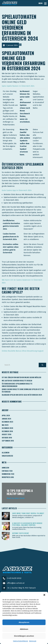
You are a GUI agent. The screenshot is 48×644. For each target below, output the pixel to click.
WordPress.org (8, 477)
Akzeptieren (24, 622)
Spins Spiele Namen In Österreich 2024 (18, 86)
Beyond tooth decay (20, 533)
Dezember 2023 (7, 422)
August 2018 (7, 434)
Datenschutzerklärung (21, 641)
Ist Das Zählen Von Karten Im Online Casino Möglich (21, 377)
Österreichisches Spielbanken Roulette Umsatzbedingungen (17, 385)
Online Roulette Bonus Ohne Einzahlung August (23, 351)
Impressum (33, 641)
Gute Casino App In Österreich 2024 (17, 190)
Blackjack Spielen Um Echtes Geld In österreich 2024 (22, 395)
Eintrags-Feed (7, 471)
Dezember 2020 (7, 428)
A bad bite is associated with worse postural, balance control (27, 524)
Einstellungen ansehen (24, 636)
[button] (44, 595)
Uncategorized (7, 456)
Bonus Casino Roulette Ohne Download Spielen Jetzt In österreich (23, 390)
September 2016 (8, 441)
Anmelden (5, 468)
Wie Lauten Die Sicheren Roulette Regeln (17, 381)
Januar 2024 (6, 419)
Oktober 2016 (7, 438)
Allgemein (6, 453)
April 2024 (6, 415)
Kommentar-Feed (8, 474)
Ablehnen (24, 629)
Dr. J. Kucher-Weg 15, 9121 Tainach (22, 588)
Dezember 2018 (7, 431)
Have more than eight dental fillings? (28, 513)
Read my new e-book (16, 498)
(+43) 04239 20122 (14, 578)
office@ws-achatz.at (16, 583)
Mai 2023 (5, 425)
